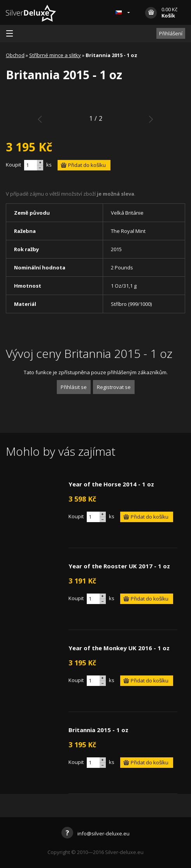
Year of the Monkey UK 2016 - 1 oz (119, 648)
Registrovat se (114, 387)
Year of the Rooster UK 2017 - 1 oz (119, 566)
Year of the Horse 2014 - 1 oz (111, 484)
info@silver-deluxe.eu (95, 833)
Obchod (15, 55)
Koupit (13, 165)
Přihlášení (171, 33)
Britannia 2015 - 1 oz (98, 730)
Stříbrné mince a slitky (55, 55)
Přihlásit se (74, 387)
